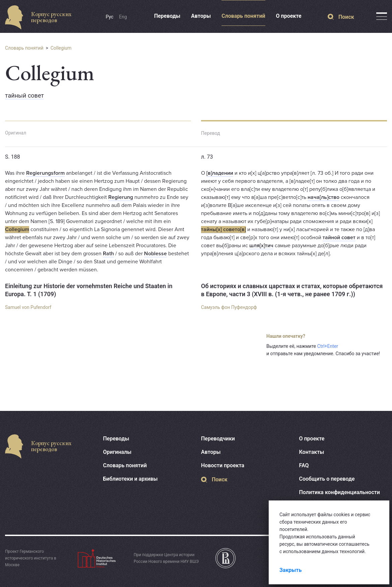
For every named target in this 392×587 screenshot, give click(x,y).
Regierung (121, 197)
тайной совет (339, 237)
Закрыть (290, 570)
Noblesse (155, 254)
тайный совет (24, 95)
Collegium (61, 48)
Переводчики (218, 439)
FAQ (304, 465)
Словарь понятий (243, 16)
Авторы (201, 16)
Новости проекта (223, 465)
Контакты (312, 452)
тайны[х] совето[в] (223, 229)
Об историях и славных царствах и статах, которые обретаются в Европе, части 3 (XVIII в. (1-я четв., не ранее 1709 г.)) (292, 290)
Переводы (167, 16)
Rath (108, 254)
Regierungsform (45, 173)
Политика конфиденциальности (340, 492)
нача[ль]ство (323, 197)
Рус (110, 17)
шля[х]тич (261, 246)
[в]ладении (220, 173)
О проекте (289, 16)
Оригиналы (117, 452)
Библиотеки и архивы (130, 479)
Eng (123, 17)
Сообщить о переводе (327, 479)
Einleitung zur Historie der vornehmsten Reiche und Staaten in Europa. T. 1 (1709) (89, 290)
